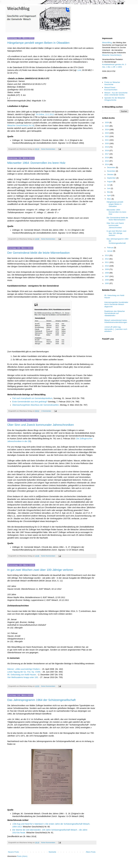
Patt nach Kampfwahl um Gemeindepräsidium (32, 398)
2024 (107, 130)
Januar (110, 251)
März (109, 199)
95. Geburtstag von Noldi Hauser (22, 675)
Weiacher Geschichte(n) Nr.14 (20, 125)
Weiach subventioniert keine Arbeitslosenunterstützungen (116, 321)
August (110, 181)
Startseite (52, 852)
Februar (110, 248)
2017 (107, 154)
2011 (107, 262)
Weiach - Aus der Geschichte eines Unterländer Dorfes (116, 94)
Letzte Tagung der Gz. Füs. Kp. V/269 (24, 672)
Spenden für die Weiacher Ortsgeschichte (115, 99)
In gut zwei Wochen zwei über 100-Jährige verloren (40, 570)
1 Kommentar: (47, 411)
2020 (107, 143)
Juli (109, 185)
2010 (107, 266)
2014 (107, 164)
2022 (107, 136)
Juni (109, 188)
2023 (107, 133)
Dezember (112, 167)
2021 (107, 140)
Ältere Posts (91, 852)
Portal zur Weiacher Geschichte (112, 83)
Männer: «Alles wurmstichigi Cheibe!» (24, 669)
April (109, 195)
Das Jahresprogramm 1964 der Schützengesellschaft (41, 700)
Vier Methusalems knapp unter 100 (23, 677)
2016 (107, 158)
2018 (107, 150)
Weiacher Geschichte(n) (112, 55)
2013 (107, 255)
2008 (107, 273)
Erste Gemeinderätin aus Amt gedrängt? (30, 402)
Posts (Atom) (22, 856)
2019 (107, 147)
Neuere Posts (13, 852)
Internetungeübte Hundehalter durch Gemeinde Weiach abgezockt (116, 304)
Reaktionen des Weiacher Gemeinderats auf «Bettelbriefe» (115, 313)
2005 (107, 283)
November (112, 171)
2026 (107, 122)
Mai (109, 192)
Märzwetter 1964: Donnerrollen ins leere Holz (36, 163)
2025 (107, 126)
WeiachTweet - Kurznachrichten (111, 89)
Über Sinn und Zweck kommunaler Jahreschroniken (41, 425)
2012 (107, 259)
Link (79, 70)
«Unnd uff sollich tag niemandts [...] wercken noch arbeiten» (116, 329)
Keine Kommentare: (49, 149)
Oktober (111, 174)
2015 (107, 161)
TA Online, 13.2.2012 (45, 114)
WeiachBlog (107, 43)
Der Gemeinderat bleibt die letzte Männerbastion (39, 253)
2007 (107, 276)
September (112, 178)
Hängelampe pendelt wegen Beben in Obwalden (38, 43)
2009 (107, 269)
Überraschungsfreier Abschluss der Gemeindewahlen (36, 405)
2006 (107, 280)
